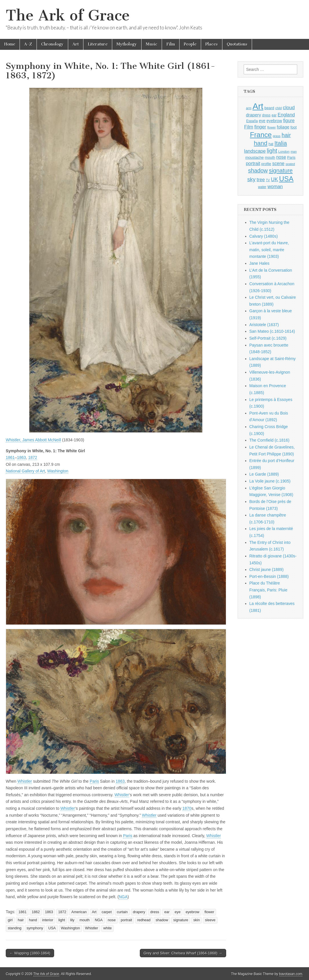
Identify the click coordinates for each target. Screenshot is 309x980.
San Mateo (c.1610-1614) (272, 331)
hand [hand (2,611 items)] (261, 143)
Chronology (52, 44)
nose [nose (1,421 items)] (281, 157)
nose (112, 920)
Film (171, 44)
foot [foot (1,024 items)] (294, 127)
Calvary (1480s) (264, 236)
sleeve (210, 920)
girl (10, 920)
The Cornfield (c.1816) (269, 440)
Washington (58, 471)
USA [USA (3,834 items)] (286, 179)
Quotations (237, 44)
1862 (36, 912)
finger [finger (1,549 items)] (260, 127)
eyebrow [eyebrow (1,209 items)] (274, 121)
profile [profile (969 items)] (266, 164)
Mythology (127, 44)
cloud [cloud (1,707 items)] (289, 107)
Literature (98, 44)
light (62, 920)
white (107, 928)
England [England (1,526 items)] (286, 115)
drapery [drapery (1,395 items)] (253, 115)
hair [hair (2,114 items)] (286, 135)
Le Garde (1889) (264, 474)
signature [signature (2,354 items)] (281, 171)
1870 (187, 808)
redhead (144, 920)
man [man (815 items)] (294, 152)
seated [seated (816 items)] (290, 164)
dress (155, 912)
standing (15, 928)
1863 (21, 457)
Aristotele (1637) (264, 325)
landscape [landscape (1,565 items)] (255, 151)
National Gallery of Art (25, 471)
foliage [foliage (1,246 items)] (283, 127)
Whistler (25, 781)
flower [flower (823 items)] (271, 127)
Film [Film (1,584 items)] (249, 127)
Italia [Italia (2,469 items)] (281, 143)
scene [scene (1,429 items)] (278, 163)
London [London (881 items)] (284, 151)
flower (209, 912)
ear (167, 912)
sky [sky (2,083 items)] (252, 179)
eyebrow (192, 912)
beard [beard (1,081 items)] (269, 108)
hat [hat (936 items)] (271, 144)
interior (48, 920)
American (79, 912)
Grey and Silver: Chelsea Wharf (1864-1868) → (183, 953)
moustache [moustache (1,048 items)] (255, 157)
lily (72, 920)
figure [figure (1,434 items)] (289, 121)
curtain (122, 912)
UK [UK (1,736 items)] (274, 179)
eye (178, 912)
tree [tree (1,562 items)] (261, 179)
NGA (123, 897)
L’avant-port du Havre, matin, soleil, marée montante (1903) (269, 250)
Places (212, 44)
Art (76, 44)
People (190, 44)
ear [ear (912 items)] (274, 115)
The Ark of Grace (68, 15)
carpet (107, 912)
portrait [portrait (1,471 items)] (253, 163)
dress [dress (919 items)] (266, 115)
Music (152, 44)
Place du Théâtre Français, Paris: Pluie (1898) (268, 590)
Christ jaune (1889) (267, 570)
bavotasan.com (291, 974)
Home (10, 44)
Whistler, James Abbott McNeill (33, 440)
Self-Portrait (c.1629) (268, 338)
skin (197, 920)
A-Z (28, 44)
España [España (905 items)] (252, 121)
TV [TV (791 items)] (268, 180)
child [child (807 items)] (279, 108)
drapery (139, 912)
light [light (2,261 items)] (272, 151)
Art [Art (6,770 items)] (258, 106)
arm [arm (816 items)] (249, 108)
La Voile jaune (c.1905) (270, 481)
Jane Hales (260, 263)
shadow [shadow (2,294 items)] (258, 171)
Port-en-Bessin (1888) (269, 576)
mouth (84, 920)
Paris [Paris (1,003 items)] (291, 158)
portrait (126, 920)
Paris (94, 781)
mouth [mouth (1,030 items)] (270, 157)
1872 (33, 457)
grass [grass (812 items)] (277, 136)
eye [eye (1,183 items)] (262, 121)
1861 (10, 457)
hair (21, 920)
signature (181, 920)
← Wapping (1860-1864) (30, 953)
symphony (35, 928)
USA (52, 928)
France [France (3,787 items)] (261, 135)
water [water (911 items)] (262, 187)
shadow (162, 920)
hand (33, 920)
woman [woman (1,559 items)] (275, 186)
